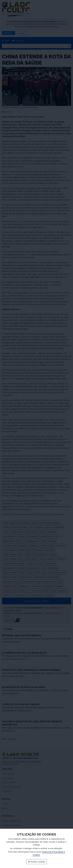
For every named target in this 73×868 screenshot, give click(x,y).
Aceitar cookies (37, 862)
